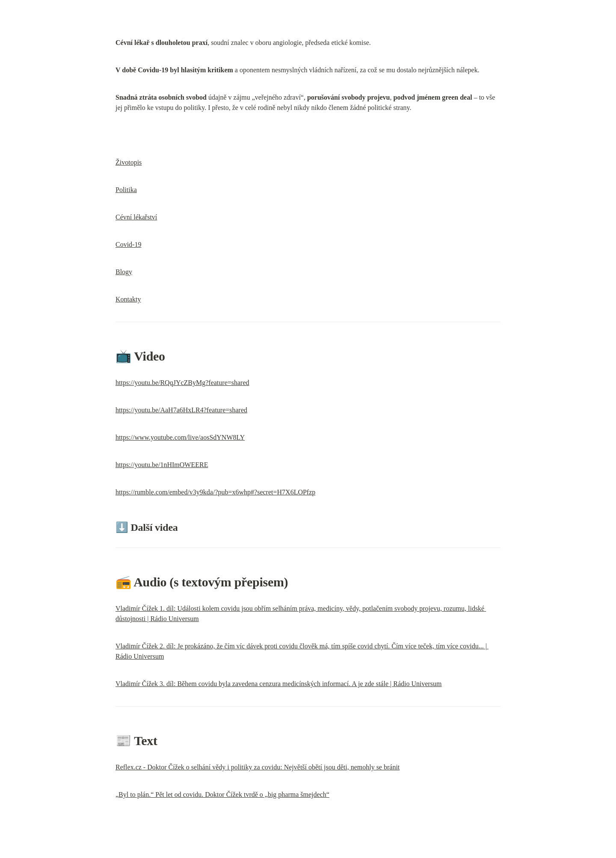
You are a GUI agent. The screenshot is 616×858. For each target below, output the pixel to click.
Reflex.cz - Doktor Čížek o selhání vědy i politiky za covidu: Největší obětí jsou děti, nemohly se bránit (258, 767)
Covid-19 (128, 244)
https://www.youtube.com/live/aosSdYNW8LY (180, 437)
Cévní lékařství (136, 217)
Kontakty (128, 299)
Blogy (124, 272)
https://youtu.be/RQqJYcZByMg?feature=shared (182, 383)
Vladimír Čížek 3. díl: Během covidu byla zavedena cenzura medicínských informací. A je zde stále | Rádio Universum (279, 684)
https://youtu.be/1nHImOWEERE (162, 465)
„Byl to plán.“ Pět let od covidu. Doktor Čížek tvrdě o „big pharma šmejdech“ (222, 794)
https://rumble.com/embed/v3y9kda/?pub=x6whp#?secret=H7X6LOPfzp (215, 492)
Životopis (129, 162)
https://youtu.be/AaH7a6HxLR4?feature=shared (181, 410)
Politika (126, 190)
